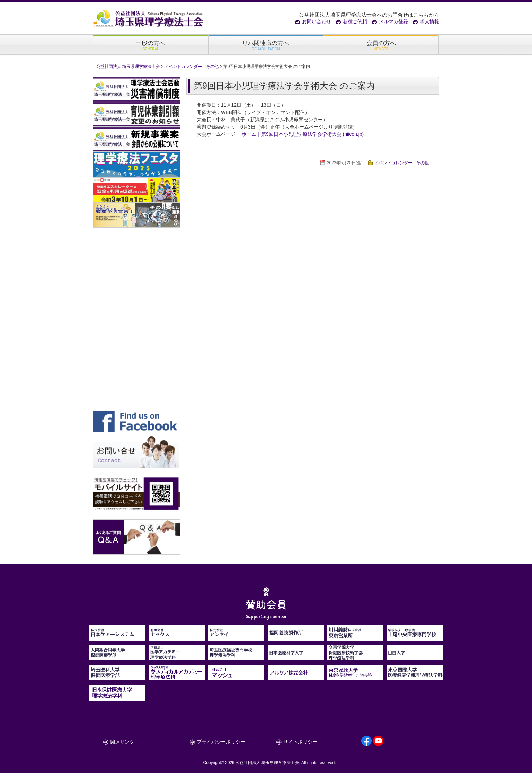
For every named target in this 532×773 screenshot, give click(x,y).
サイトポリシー (300, 742)
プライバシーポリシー (221, 742)
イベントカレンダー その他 (402, 163)
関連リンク (122, 742)
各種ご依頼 (355, 21)
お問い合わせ (317, 21)
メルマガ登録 (393, 21)
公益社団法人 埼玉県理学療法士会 (267, 763)
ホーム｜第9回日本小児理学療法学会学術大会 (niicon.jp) (303, 134)
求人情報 (429, 21)
